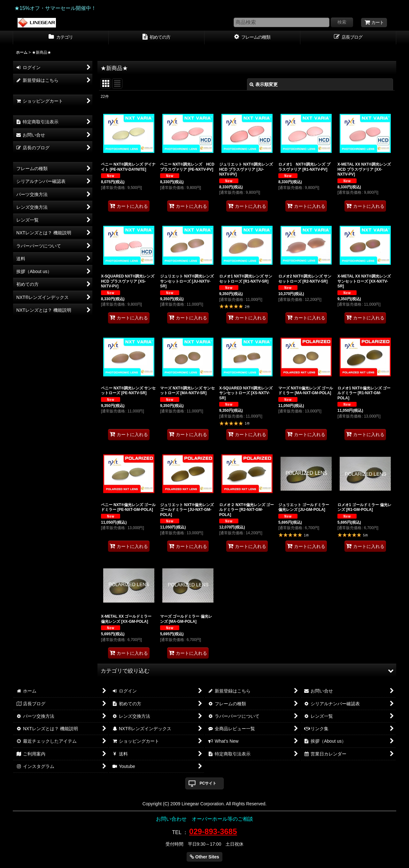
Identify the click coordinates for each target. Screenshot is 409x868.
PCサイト (208, 783)
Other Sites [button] (204, 857)
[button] (247, 671)
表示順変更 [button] (264, 84)
